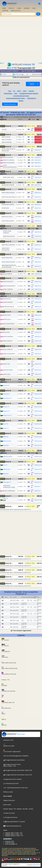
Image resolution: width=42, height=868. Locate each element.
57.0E (40, 63)
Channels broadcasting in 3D (12, 826)
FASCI (34, 8)
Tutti (10, 91)
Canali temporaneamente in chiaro (15, 98)
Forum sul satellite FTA (11, 844)
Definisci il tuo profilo (9, 745)
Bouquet (6, 809)
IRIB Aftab (6, 445)
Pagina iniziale (13, 734)
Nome (5, 119)
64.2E (2, 63)
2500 (38, 496)
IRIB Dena (6, 474)
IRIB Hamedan (7, 441)
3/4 (41, 126)
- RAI (14, 809)
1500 (38, 479)
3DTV (25, 91)
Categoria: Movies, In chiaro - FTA (14, 836)
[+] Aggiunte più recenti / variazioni (29, 94)
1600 (38, 563)
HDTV (19, 91)
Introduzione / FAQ (8, 740)
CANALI (19, 8)
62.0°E (12, 68)
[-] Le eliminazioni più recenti (21, 96)
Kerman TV (6, 407)
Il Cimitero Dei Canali (9, 813)
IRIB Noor (6, 437)
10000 (38, 506)
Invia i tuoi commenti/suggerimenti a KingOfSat (16, 756)
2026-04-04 (38, 129)
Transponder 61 (31, 98)
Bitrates (21, 101)
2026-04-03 (38, 137)
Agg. (38, 119)
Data (16, 94)
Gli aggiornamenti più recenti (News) (14, 760)
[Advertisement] (21, 39)
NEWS (4, 8)
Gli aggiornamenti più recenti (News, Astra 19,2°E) (18, 775)
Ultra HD (31, 91)
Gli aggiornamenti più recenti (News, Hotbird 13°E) (18, 770)
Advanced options (34, 84)
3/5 (41, 183)
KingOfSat (35, 865)
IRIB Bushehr (7, 469)
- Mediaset (19, 809)
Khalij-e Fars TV (7, 415)
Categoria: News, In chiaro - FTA (14, 834)
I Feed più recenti (10, 843)
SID (30, 119)
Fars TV (5, 465)
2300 (38, 126)
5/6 (41, 557)
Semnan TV (6, 385)
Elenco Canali (7, 805)
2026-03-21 (37, 482)
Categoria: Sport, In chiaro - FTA (14, 833)
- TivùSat (30, 809)
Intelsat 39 (29, 64)
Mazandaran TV (7, 398)
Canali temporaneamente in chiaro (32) (15, 788)
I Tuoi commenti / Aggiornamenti (22, 631)
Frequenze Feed (9, 841)
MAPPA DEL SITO (16, 11)
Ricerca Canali (8, 792)
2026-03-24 (38, 177)
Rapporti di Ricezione (9, 800)
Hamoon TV (6, 411)
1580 (38, 183)
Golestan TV (6, 394)
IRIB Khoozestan (8, 457)
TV (14, 91)
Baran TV (6, 424)
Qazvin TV (6, 428)
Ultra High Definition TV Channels (14, 822)
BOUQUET (27, 8)
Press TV (5, 498)
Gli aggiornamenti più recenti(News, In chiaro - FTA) (12, 765)
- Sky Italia (25, 809)
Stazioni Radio (8, 94)
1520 (38, 570)
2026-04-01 (38, 150)
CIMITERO (5, 11)
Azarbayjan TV (7, 482)
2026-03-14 (37, 500)
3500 (38, 135)
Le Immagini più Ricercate (10, 817)
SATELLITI (11, 8)
